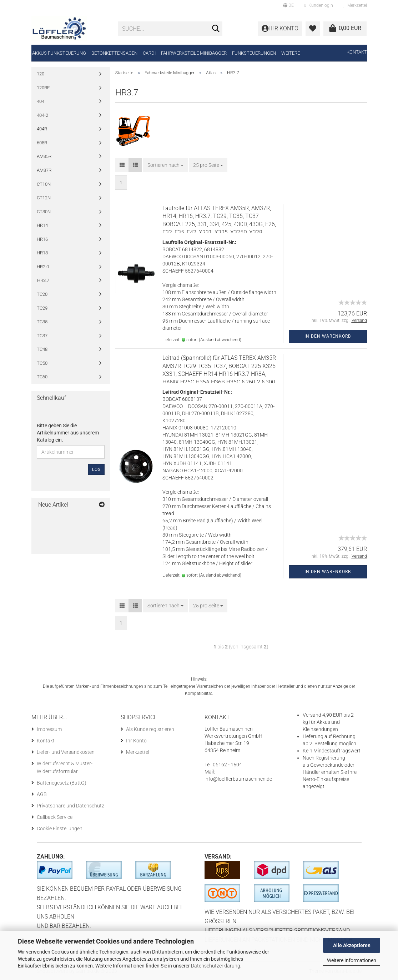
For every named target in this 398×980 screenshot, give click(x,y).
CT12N (44, 198)
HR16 (42, 239)
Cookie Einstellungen (60, 829)
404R (42, 129)
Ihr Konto (136, 741)
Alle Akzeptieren (352, 945)
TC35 (42, 322)
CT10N (44, 184)
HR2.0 (43, 267)
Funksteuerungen (254, 53)
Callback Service (55, 817)
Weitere (291, 53)
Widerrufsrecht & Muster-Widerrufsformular (65, 767)
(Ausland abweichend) (220, 340)
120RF (43, 88)
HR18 (42, 253)
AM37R (44, 170)
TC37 (42, 336)
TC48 (42, 349)
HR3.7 (43, 280)
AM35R (44, 156)
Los (96, 469)
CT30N (44, 212)
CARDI (149, 53)
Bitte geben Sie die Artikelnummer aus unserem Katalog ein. (68, 433)
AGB (42, 794)
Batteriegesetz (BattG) (62, 783)
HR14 (42, 225)
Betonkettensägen (114, 53)
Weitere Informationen (352, 960)
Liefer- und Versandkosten (66, 752)
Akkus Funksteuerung (59, 53)
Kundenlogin (319, 5)
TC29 (42, 308)
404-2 (42, 115)
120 (41, 74)
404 (41, 101)
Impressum (49, 729)
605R (42, 143)
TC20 (42, 294)
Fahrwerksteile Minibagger (194, 53)
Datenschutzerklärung (216, 966)
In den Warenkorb (328, 336)
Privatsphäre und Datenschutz (70, 806)
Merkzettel (355, 5)
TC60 (42, 377)
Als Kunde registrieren (150, 729)
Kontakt (357, 52)
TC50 (42, 363)
